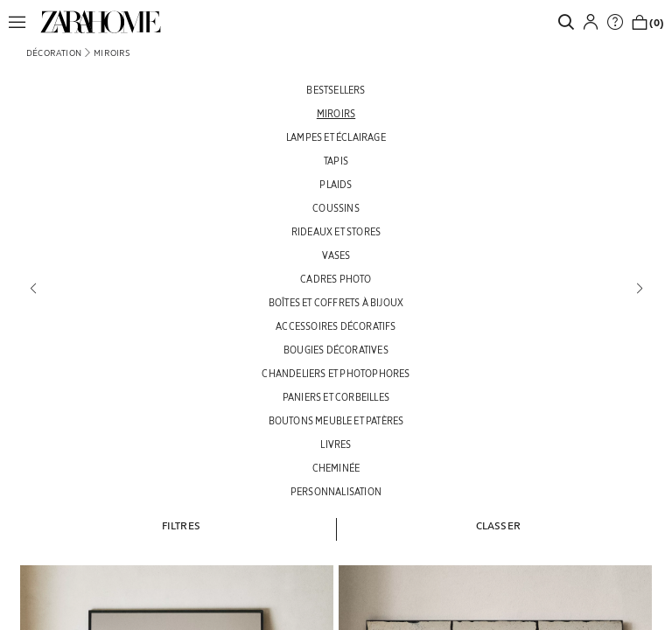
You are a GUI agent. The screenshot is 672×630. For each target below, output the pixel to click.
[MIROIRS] (336, 113)
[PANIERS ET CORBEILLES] (336, 397)
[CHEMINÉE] (336, 468)
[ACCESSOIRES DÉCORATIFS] (336, 326)
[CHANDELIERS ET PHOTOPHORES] (336, 373)
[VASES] (336, 255)
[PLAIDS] (336, 184)
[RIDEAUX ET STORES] (336, 231)
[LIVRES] (336, 444)
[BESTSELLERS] (336, 90)
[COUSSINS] (336, 208)
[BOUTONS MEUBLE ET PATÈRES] (336, 420)
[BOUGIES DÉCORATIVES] (336, 350)
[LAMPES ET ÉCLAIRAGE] (336, 137)
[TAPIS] (336, 161)
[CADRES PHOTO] (336, 279)
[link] (101, 22)
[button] (22, 22)
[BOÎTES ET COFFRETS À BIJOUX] (336, 302)
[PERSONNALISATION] (336, 491)
